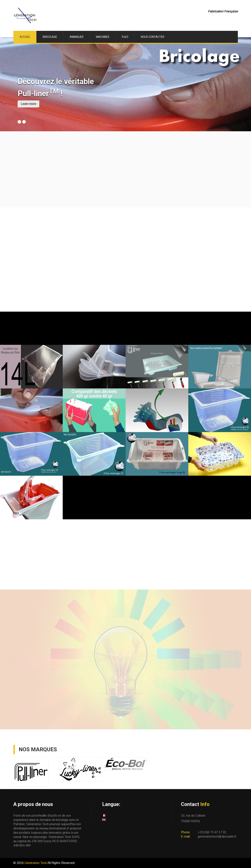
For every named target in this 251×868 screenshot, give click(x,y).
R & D (125, 37)
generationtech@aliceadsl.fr (217, 836)
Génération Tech (36, 863)
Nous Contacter (153, 37)
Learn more (28, 104)
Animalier (77, 37)
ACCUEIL (25, 37)
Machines (103, 37)
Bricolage (50, 37)
